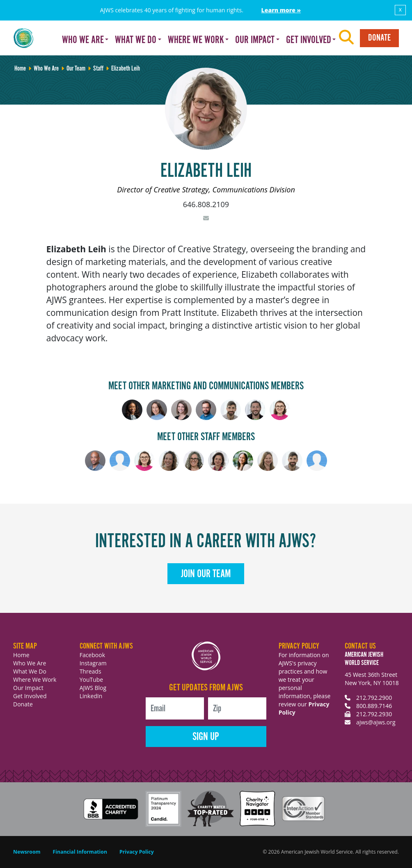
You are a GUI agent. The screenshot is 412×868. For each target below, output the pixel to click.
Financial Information (80, 852)
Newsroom (27, 852)
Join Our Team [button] (206, 574)
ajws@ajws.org (376, 722)
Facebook (92, 655)
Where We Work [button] (196, 40)
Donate (379, 38)
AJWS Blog (93, 688)
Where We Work (35, 680)
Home (21, 655)
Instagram (93, 663)
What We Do (30, 671)
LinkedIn (91, 696)
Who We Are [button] (83, 40)
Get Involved (30, 696)
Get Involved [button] (309, 40)
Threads (90, 671)
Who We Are (30, 663)
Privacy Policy (137, 852)
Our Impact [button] (255, 40)
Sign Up (206, 737)
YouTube (92, 680)
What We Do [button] (136, 40)
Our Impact (28, 688)
